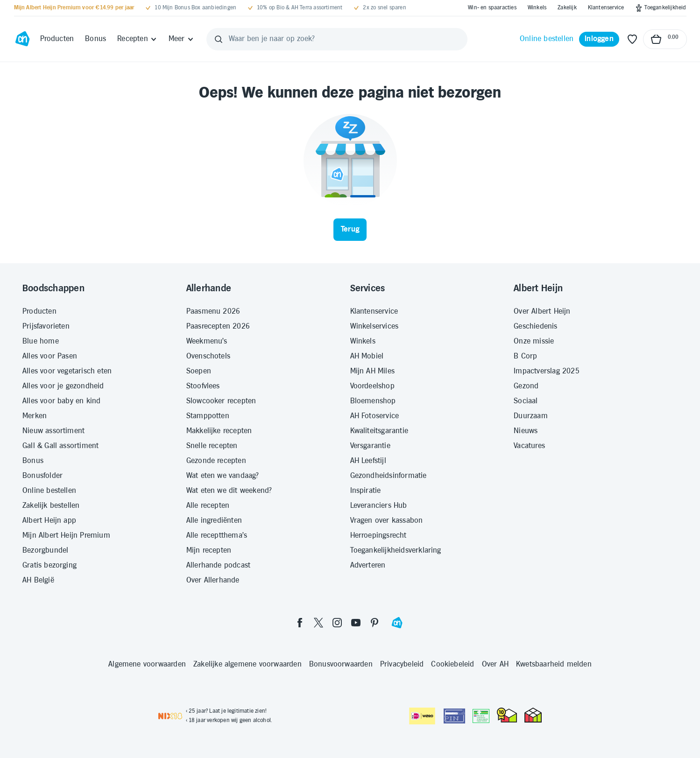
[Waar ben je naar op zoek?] (337, 39)
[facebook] (300, 623)
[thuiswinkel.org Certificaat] (507, 715)
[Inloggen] (599, 39)
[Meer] (181, 39)
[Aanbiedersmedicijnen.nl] (481, 716)
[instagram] (337, 623)
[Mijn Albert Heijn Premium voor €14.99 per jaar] (74, 8)
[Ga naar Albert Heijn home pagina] (22, 39)
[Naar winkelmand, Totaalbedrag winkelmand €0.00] (665, 39)
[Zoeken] (219, 39)
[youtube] (356, 623)
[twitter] (318, 623)
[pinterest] (375, 623)
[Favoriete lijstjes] (632, 39)
